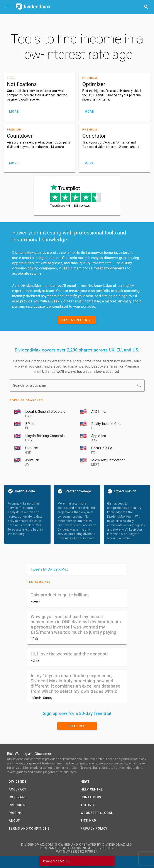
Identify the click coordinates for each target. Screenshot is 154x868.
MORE (14, 112)
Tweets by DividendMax (49, 569)
